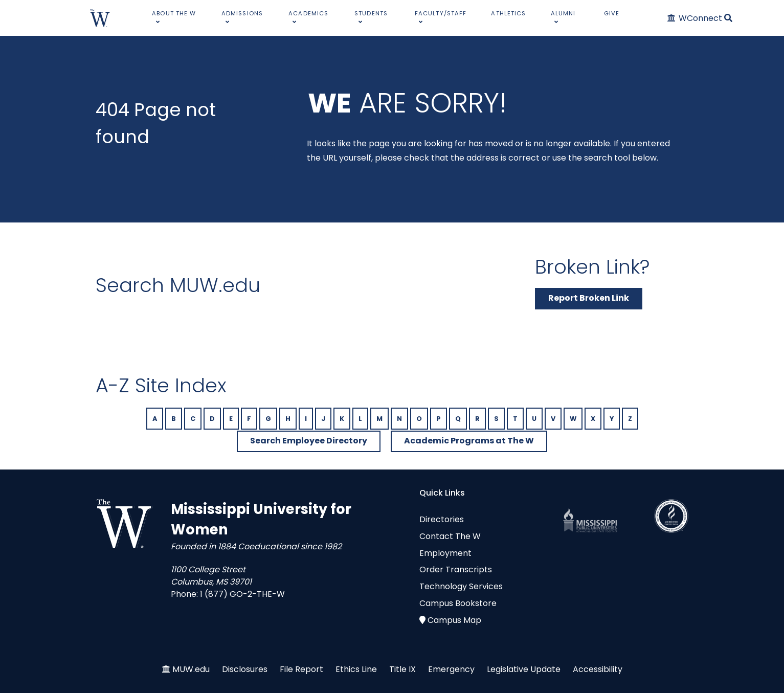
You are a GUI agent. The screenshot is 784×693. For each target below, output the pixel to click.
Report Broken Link (589, 298)
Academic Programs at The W (469, 441)
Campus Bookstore (458, 603)
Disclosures (245, 669)
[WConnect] (695, 18)
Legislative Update (524, 669)
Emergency (451, 669)
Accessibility (598, 669)
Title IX (402, 669)
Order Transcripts (456, 569)
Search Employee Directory (309, 441)
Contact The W (450, 536)
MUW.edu (191, 669)
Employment (445, 553)
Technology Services (461, 586)
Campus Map (454, 620)
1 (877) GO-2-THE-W (242, 594)
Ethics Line (356, 669)
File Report (301, 669)
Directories (442, 519)
